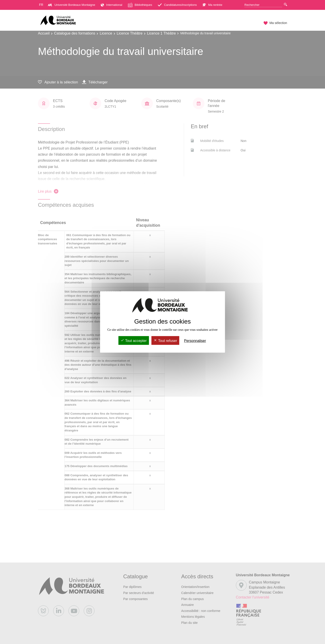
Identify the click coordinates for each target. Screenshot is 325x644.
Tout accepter (134, 341)
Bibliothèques (140, 5)
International (112, 5)
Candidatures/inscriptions (177, 5)
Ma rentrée (212, 5)
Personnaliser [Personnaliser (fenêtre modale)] (195, 341)
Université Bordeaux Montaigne (71, 5)
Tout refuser (165, 341)
